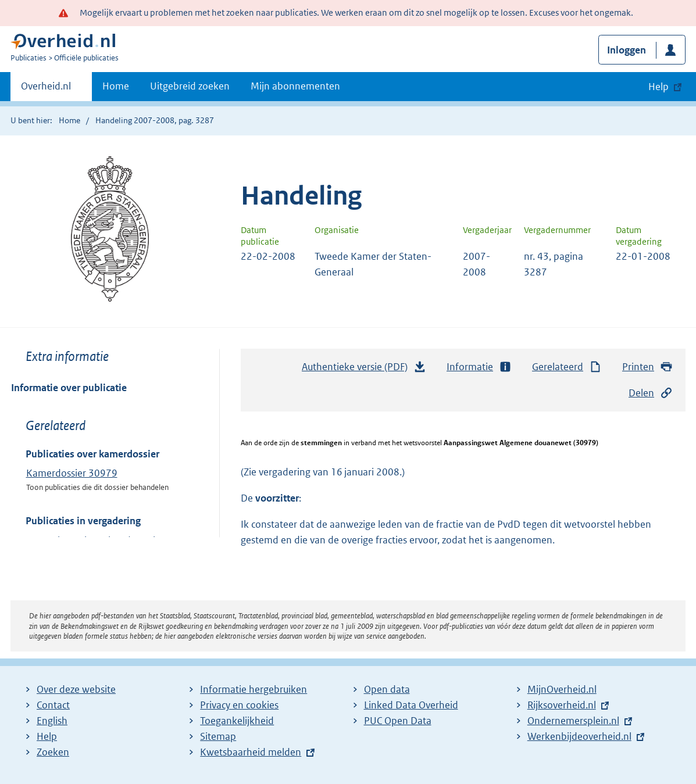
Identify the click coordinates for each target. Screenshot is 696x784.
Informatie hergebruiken (254, 689)
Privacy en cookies (239, 705)
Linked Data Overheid (411, 705)
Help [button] (658, 87)
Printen (647, 367)
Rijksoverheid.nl (562, 705)
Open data (387, 689)
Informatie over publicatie (69, 388)
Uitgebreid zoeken (190, 86)
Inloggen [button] (627, 50)
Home (116, 86)
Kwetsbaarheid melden (251, 752)
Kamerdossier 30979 (72, 473)
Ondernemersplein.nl (573, 721)
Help (47, 736)
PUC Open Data (398, 721)
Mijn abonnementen (295, 86)
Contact (53, 705)
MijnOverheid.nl (562, 689)
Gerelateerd (567, 367)
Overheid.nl (46, 90)
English (52, 721)
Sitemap (218, 736)
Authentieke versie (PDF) (364, 370)
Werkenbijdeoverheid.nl (579, 736)
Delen (651, 393)
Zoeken (53, 752)
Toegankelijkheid (237, 721)
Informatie (479, 367)
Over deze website (76, 689)
